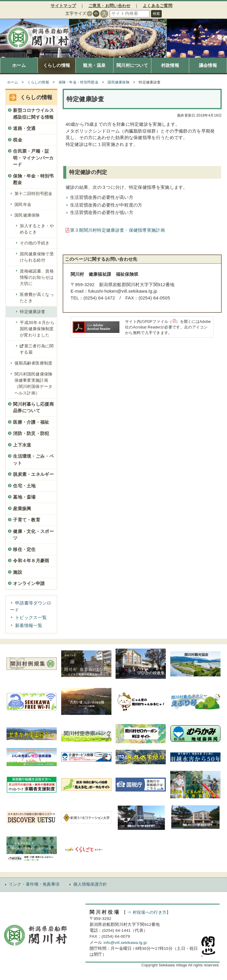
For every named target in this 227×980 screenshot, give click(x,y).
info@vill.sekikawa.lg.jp (125, 943)
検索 (156, 14)
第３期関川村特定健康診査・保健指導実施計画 (117, 230)
